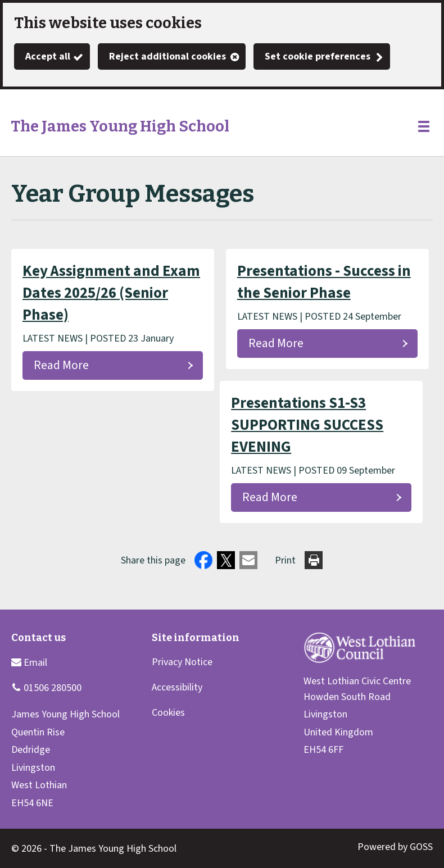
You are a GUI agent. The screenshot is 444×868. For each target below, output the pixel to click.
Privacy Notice (182, 662)
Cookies (168, 713)
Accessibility (177, 687)
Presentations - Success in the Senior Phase (324, 282)
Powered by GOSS (395, 847)
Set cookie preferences (318, 56)
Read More (61, 365)
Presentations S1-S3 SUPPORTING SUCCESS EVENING (307, 425)
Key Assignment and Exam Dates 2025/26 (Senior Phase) (111, 293)
